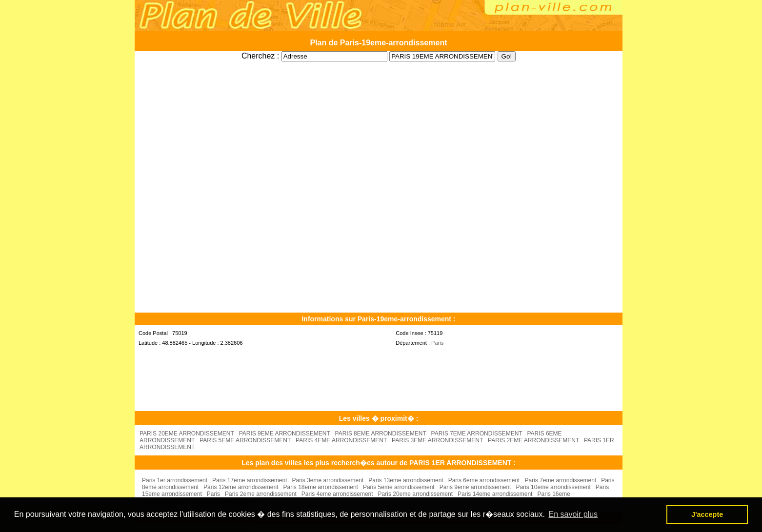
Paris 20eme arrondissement (415, 494)
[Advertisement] (379, 65)
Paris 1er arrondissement (175, 480)
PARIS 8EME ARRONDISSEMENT (381, 433)
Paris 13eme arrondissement (406, 480)
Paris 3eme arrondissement (328, 480)
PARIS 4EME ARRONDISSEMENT (341, 440)
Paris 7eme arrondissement (560, 480)
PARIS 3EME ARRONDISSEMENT (437, 440)
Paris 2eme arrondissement (261, 494)
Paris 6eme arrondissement (484, 480)
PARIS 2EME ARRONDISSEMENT (533, 440)
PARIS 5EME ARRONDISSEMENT (245, 440)
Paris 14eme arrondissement (495, 494)
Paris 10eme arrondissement (553, 487)
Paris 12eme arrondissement (241, 487)
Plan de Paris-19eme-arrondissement (378, 43)
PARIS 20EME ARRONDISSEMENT (187, 433)
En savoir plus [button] (573, 514)
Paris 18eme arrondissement (321, 487)
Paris (437, 343)
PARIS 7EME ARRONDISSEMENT (477, 433)
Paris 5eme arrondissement (399, 487)
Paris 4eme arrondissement (337, 494)
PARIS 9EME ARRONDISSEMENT (285, 433)
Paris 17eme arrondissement (250, 480)
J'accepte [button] (707, 514)
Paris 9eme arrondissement (475, 487)
